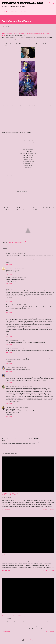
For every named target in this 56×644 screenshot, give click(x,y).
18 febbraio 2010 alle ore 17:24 (19, 375)
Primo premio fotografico (16, 242)
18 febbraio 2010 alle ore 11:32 (18, 348)
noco (7, 268)
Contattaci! (14, 11)
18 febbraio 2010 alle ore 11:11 (19, 316)
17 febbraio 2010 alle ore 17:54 (17, 268)
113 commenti (6, 631)
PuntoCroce (9, 407)
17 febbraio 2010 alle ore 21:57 (19, 278)
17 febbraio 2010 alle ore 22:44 (19, 305)
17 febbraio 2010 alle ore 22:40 (19, 287)
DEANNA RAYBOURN (10, 494)
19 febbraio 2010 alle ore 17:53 (25, 386)
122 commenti (6, 510)
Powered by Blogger (28, 640)
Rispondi (9, 264)
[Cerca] (50, 3)
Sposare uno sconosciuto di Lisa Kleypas (15, 616)
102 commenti (6, 571)
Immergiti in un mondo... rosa (22, 3)
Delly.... (4, 555)
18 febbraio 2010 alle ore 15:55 (19, 356)
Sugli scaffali (24, 11)
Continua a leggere (49, 510)
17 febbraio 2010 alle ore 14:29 (19, 254)
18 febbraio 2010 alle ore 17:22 (19, 367)
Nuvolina (8, 367)
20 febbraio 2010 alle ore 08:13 (20, 407)
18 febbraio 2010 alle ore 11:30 (18, 340)
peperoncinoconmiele (11, 386)
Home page (4, 11)
